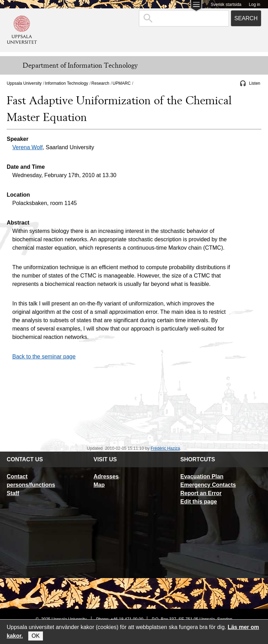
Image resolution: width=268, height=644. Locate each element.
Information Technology (67, 83)
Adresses (106, 476)
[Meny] (10, 66)
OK (35, 636)
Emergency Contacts (208, 485)
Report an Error (201, 493)
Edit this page (199, 502)
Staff (13, 493)
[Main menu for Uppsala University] (196, 6)
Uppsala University (24, 83)
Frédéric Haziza (165, 448)
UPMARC (122, 83)
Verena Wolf (27, 147)
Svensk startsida (226, 5)
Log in (255, 5)
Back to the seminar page (44, 357)
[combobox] (184, 18)
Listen (255, 83)
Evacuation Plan (202, 476)
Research (100, 83)
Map (99, 485)
